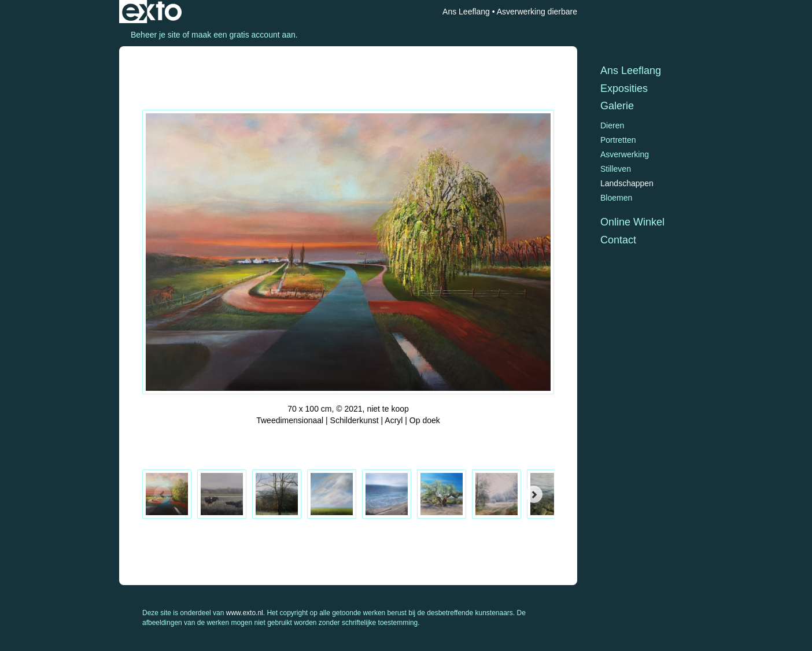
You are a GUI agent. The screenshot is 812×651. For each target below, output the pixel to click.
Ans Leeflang (466, 12)
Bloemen (616, 198)
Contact (618, 240)
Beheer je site (156, 35)
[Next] (534, 494)
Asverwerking (625, 154)
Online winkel (632, 222)
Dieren (612, 125)
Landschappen (627, 183)
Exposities (624, 88)
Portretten (618, 140)
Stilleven (616, 169)
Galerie (617, 106)
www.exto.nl (245, 613)
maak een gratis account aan (243, 35)
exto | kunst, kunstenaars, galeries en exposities (152, 12)
